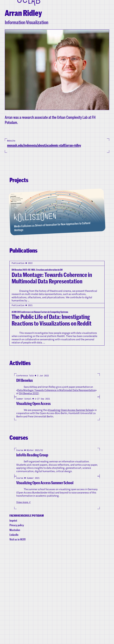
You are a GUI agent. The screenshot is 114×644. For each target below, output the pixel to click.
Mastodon (15, 628)
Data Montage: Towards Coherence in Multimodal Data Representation (56, 447)
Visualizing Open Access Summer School (71, 477)
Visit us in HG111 (18, 637)
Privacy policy (17, 623)
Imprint (13, 618)
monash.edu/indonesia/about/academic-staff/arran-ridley (44, 158)
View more (23, 590)
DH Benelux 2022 (29, 451)
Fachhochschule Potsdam (27, 613)
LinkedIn (14, 632)
